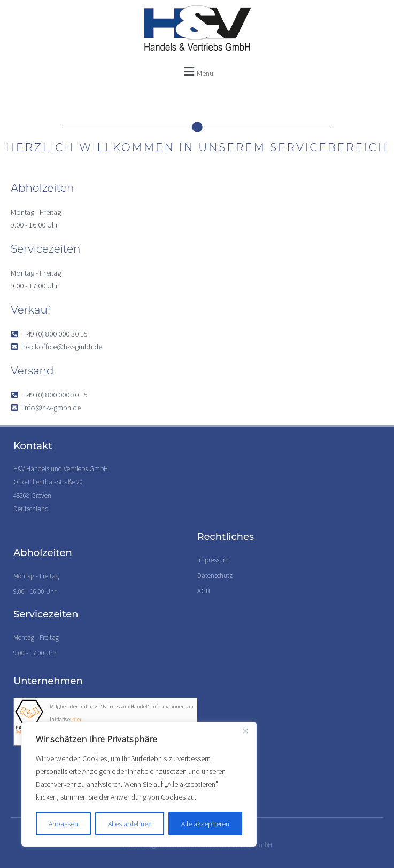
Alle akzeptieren (205, 824)
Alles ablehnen (130, 824)
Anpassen (63, 824)
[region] (139, 784)
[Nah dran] (245, 731)
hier (77, 719)
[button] (197, 71)
